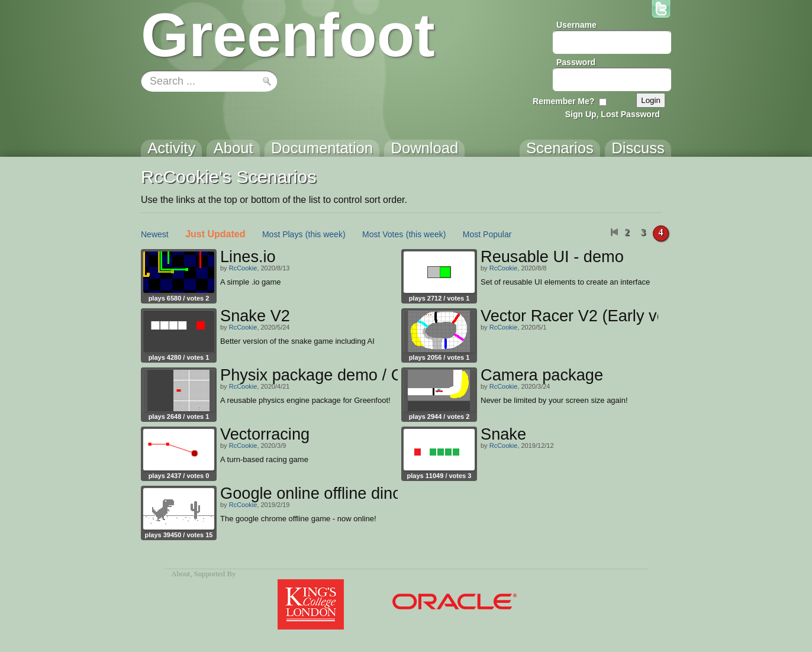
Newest (155, 234)
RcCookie (243, 268)
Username (576, 25)
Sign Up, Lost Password (613, 114)
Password (576, 62)
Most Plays (282, 234)
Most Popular (487, 234)
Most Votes (383, 234)
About (181, 574)
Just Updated (215, 234)
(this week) (326, 234)
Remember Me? (563, 101)
